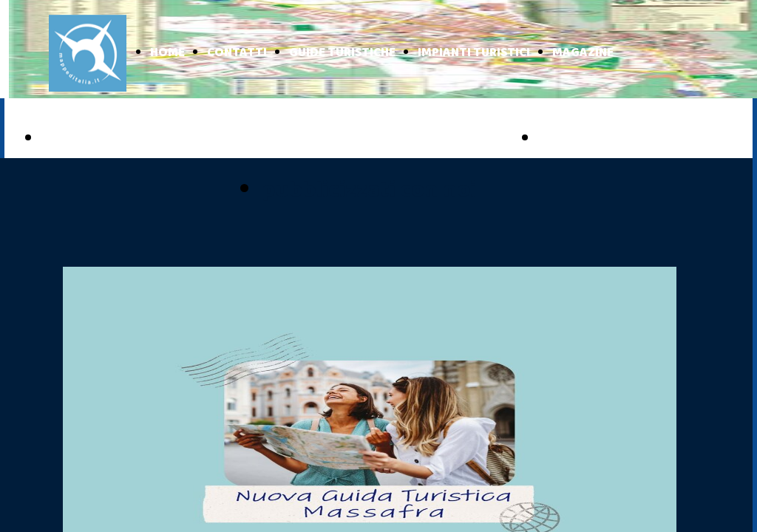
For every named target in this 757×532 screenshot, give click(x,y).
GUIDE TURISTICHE (342, 53)
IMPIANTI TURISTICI (474, 53)
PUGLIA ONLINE (106, 139)
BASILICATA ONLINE (620, 139)
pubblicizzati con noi (369, 190)
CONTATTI (237, 53)
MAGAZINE (583, 53)
